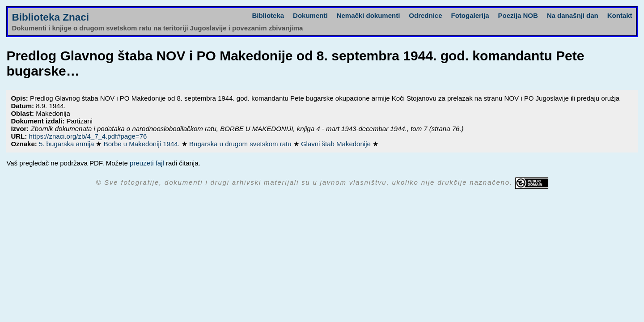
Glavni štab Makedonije (337, 144)
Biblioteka (268, 15)
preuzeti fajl (147, 163)
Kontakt (620, 15)
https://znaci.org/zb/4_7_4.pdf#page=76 (88, 136)
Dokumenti (310, 15)
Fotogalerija (470, 15)
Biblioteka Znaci (50, 17)
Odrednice (425, 15)
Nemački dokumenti (369, 15)
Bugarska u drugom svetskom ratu (241, 144)
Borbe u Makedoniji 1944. (143, 144)
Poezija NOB (518, 15)
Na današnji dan (573, 15)
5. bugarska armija (68, 144)
